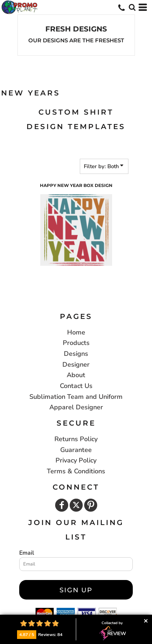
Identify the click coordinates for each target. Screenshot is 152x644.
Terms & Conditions (76, 471)
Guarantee (76, 450)
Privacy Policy (76, 460)
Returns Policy (76, 439)
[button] (132, 7)
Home (76, 332)
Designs (76, 354)
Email (27, 553)
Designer (76, 364)
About (76, 375)
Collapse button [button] (146, 621)
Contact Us (76, 386)
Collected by (113, 631)
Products (76, 343)
